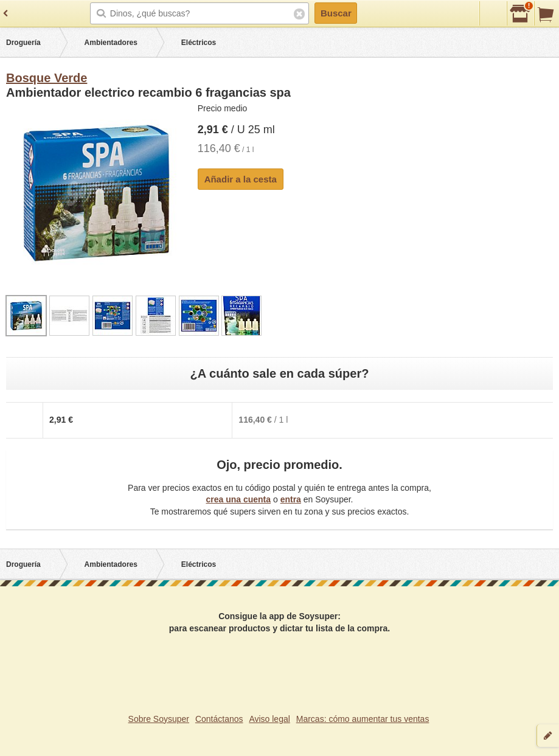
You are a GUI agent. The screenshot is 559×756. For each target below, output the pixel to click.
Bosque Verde (47, 78)
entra (291, 499)
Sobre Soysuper (159, 719)
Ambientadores (111, 43)
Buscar (336, 13)
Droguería (23, 43)
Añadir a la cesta (241, 179)
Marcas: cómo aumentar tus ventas (363, 719)
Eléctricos (199, 43)
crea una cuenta (238, 499)
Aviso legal (269, 719)
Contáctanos (219, 719)
